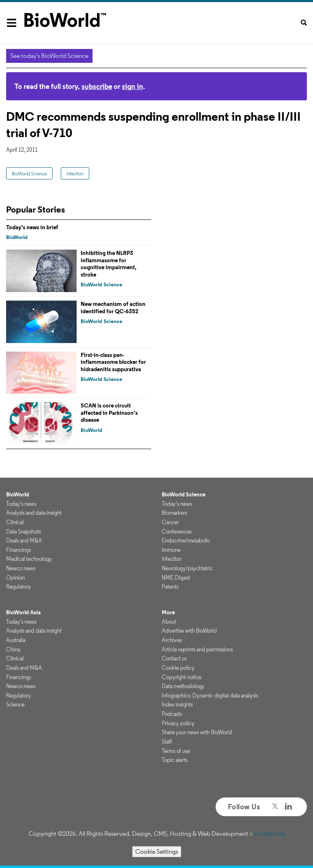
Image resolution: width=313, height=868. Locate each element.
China (13, 649)
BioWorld (17, 237)
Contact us (174, 658)
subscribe (97, 86)
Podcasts (172, 714)
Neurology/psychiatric (187, 568)
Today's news (21, 504)
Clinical (15, 522)
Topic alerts (175, 760)
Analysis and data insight (34, 513)
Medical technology (29, 559)
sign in (132, 86)
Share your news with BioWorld (197, 732)
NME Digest (176, 578)
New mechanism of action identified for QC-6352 (113, 308)
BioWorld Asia (23, 612)
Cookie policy (178, 668)
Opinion (15, 578)
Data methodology (183, 686)
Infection (75, 174)
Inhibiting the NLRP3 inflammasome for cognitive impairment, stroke (109, 264)
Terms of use (176, 751)
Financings (19, 550)
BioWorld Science (29, 174)
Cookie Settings (157, 851)
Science (15, 704)
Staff (167, 742)
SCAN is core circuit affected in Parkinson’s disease (109, 413)
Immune (171, 550)
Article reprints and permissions (197, 649)
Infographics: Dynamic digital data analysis (210, 695)
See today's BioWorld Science (49, 56)
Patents (170, 587)
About (169, 622)
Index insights (177, 704)
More (168, 612)
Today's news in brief (32, 227)
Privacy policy (178, 723)
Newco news (21, 568)
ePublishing (269, 834)
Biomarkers (174, 513)
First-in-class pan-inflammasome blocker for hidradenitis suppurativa (113, 362)
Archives (172, 640)
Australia (16, 640)
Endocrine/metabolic (186, 540)
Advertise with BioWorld (189, 631)
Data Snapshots (23, 531)
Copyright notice (182, 677)
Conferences (177, 531)
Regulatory (19, 587)
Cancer (170, 522)
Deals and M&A (24, 540)
